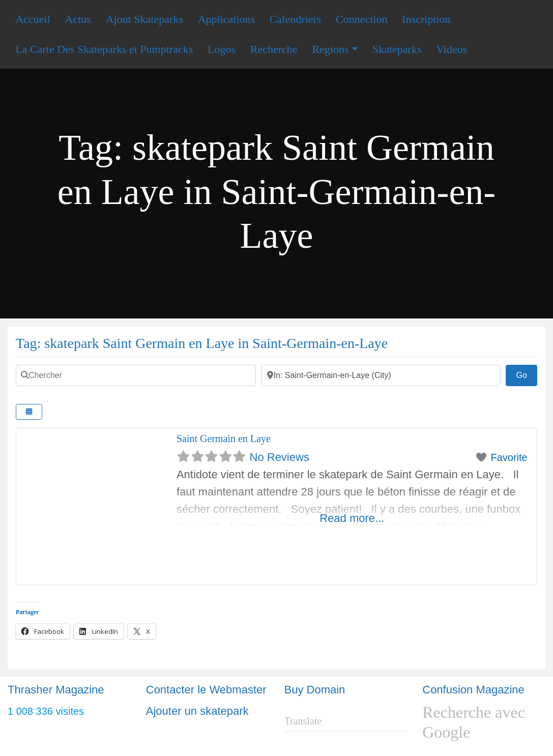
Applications (226, 19)
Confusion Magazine (473, 690)
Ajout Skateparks (144, 19)
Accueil (33, 19)
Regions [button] (330, 49)
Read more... (352, 518)
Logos (222, 49)
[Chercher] (136, 375)
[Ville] (381, 375)
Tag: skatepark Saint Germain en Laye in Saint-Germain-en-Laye (202, 343)
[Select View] (29, 412)
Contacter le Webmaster (206, 690)
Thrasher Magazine (56, 690)
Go (527, 374)
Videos (452, 49)
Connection (361, 19)
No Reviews (280, 457)
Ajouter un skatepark (197, 711)
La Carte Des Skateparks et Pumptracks (104, 49)
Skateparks (397, 49)
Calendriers (295, 19)
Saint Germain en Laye (224, 439)
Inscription (426, 19)
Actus (78, 19)
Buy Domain (315, 690)
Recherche (274, 49)
